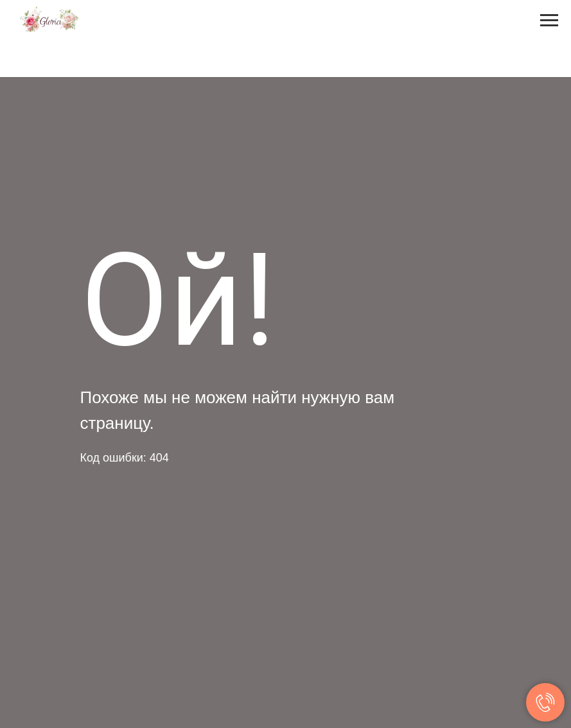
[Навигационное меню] (549, 21)
